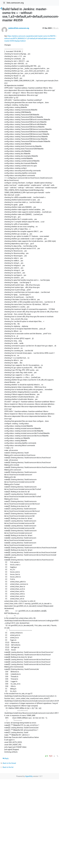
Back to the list (7, 767)
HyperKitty (29, 776)
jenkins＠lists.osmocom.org (19, 28)
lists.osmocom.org (15, 3)
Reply (6, 758)
